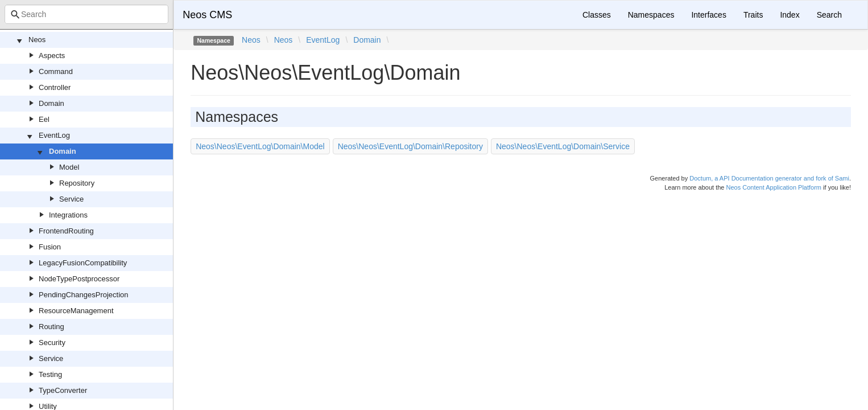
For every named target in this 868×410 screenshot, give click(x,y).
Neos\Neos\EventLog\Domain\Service (563, 146)
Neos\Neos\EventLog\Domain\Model (260, 146)
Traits (753, 15)
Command (56, 71)
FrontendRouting (66, 231)
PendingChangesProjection (84, 295)
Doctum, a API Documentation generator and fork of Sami (769, 178)
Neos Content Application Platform (774, 187)
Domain (51, 103)
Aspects (52, 56)
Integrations (68, 215)
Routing (51, 327)
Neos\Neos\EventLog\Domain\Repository (410, 146)
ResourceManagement (76, 311)
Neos (37, 40)
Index (790, 15)
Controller (55, 87)
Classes (597, 15)
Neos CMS (207, 15)
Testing (50, 374)
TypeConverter (63, 390)
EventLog (54, 135)
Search (829, 15)
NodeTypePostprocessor (79, 279)
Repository (77, 183)
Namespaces (651, 15)
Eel (44, 119)
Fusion (50, 247)
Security (52, 343)
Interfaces (708, 15)
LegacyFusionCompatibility (83, 263)
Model (69, 167)
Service (71, 199)
